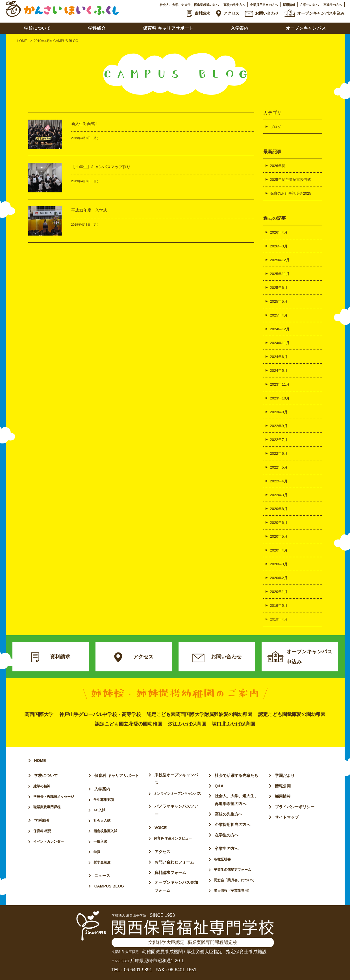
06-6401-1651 (182, 970)
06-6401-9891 (138, 970)
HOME (22, 41)
